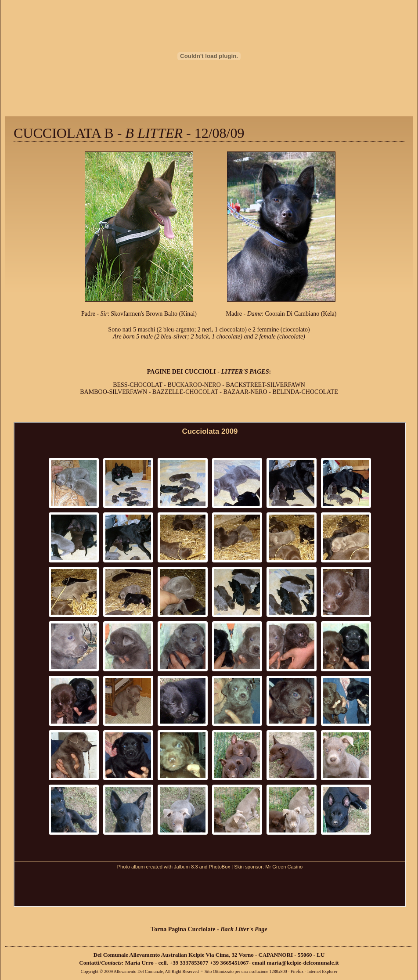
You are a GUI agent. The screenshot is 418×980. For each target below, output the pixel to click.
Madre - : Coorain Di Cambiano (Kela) (281, 314)
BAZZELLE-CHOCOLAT (185, 392)
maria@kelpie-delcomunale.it (303, 963)
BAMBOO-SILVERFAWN (114, 392)
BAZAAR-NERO (246, 392)
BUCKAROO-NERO (194, 385)
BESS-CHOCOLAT (138, 385)
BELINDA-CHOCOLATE (305, 392)
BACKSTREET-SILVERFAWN (265, 385)
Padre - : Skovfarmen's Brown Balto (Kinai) (139, 314)
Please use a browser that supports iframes (210, 664)
